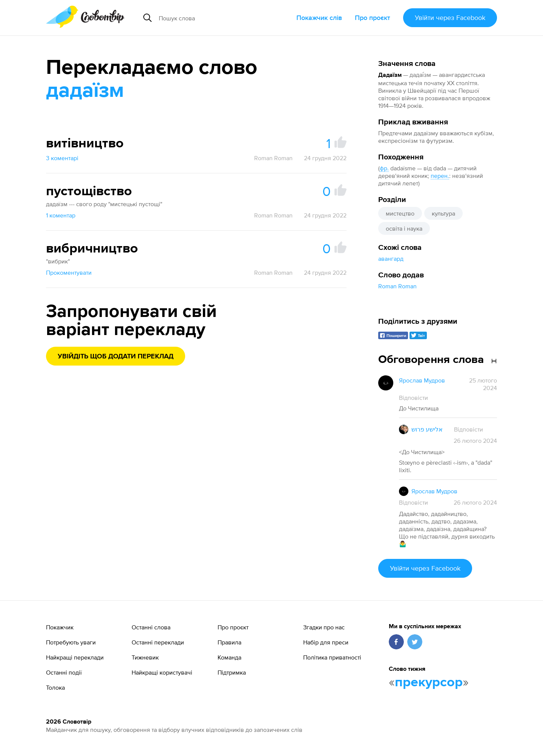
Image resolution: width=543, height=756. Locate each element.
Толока (55, 687)
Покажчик (60, 627)
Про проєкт (373, 18)
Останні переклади (158, 642)
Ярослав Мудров (422, 380)
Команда (229, 657)
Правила (229, 642)
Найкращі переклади (75, 657)
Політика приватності (332, 657)
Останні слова (151, 627)
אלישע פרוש (427, 429)
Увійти (450, 18)
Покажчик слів (319, 18)
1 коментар (61, 215)
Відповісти (413, 398)
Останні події (64, 672)
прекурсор (429, 683)
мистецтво (400, 213)
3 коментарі (62, 158)
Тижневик (145, 657)
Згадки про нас (324, 627)
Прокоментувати (69, 272)
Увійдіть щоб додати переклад (116, 357)
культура (443, 213)
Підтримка (232, 672)
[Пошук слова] (216, 18)
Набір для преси (326, 642)
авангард (391, 259)
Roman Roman (397, 286)
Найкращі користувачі (162, 672)
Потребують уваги (71, 642)
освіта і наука (404, 228)
